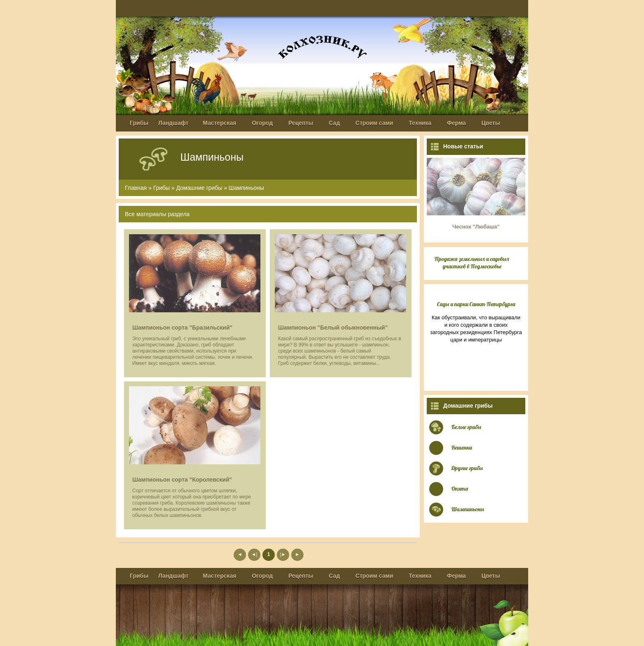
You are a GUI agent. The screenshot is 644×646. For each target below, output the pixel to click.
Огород (262, 123)
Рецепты (301, 123)
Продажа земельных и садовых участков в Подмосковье (472, 263)
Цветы (491, 123)
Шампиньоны (246, 188)
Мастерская (220, 123)
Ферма (456, 123)
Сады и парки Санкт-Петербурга (476, 304)
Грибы (139, 123)
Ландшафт (173, 123)
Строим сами (375, 123)
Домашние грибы (199, 188)
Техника (420, 123)
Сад (335, 123)
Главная (136, 188)
